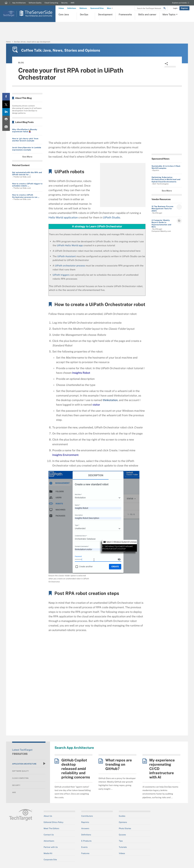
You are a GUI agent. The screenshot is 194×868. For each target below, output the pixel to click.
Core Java (64, 14)
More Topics (170, 15)
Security (64, 3)
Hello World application (63, 217)
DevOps (84, 14)
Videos (61, 8)
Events (84, 847)
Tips (121, 841)
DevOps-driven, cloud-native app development (32, 42)
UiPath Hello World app (70, 245)
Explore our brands (180, 3)
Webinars (83, 8)
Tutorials (123, 847)
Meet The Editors (51, 828)
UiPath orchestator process (70, 266)
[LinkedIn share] (6, 112)
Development (105, 14)
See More (27, 157)
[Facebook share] (6, 97)
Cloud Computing (51, 3)
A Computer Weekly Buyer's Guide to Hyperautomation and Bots (161, 224)
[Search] (165, 9)
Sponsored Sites (97, 8)
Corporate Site (50, 860)
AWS (72, 3)
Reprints (85, 822)
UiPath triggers (61, 275)
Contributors (87, 816)
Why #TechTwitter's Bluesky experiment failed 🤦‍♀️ (25, 131)
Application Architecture (29, 764)
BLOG (21, 63)
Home (8, 42)
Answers (85, 828)
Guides (122, 816)
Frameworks (125, 14)
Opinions (123, 822)
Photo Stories (125, 828)
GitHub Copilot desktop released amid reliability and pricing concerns (76, 769)
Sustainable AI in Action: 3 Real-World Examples (166, 167)
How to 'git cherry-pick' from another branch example (25, 140)
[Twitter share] (6, 104)
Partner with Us (51, 847)
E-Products (86, 841)
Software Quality (35, 3)
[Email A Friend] (6, 127)
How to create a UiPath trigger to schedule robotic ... (27, 185)
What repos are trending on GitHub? (119, 764)
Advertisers (49, 841)
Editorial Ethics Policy (54, 822)
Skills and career (147, 14)
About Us (48, 816)
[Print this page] (6, 119)
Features (85, 853)
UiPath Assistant (67, 256)
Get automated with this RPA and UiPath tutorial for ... (27, 174)
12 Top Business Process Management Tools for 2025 (162, 209)
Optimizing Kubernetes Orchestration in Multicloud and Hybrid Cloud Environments (166, 180)
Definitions (72, 8)
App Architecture (19, 3)
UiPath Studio (111, 217)
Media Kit (48, 853)
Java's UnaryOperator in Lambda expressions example (27, 149)
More (110, 8)
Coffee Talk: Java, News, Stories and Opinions (61, 50)
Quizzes (122, 835)
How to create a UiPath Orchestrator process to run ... (26, 196)
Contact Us (49, 835)
